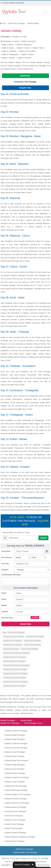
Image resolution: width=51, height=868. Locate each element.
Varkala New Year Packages (16, 786)
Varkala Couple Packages (15, 752)
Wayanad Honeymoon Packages (15, 674)
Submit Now (26, 624)
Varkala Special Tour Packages (17, 803)
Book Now (25, 76)
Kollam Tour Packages (33, 645)
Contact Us (36, 858)
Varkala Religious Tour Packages (18, 794)
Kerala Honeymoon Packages (14, 661)
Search (43, 538)
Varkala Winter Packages (15, 841)
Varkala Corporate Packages (16, 748)
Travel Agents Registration (20, 858)
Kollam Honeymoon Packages (14, 686)
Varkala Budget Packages (15, 735)
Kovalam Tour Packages (35, 637)
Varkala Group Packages (15, 769)
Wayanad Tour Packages (13, 641)
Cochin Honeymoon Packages (14, 657)
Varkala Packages (8, 720)
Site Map (45, 858)
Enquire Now (26, 88)
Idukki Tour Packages (11, 649)
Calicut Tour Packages (30, 649)
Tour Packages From (33, 723)
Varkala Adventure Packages (16, 731)
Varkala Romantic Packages (16, 799)
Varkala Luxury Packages (15, 782)
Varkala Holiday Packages (15, 773)
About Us (5, 858)
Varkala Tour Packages (33, 641)
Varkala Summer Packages (16, 811)
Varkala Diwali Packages (15, 756)
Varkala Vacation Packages (16, 833)
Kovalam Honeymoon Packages (15, 669)
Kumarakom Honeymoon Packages (16, 665)
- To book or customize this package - (25, 521)
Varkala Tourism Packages (15, 820)
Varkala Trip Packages (14, 828)
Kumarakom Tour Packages (14, 637)
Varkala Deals (26, 720)
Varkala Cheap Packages (15, 739)
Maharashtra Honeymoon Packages (17, 653)
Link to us (9, 862)
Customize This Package (25, 82)
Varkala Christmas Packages (16, 743)
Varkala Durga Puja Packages (17, 760)
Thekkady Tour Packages (13, 645)
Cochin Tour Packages (16, 632)
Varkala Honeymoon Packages (15, 678)
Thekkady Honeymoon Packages (16, 682)
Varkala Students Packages (16, 807)
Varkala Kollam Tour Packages (25, 852)
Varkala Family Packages (15, 765)
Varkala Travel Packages (15, 824)
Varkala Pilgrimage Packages (16, 790)
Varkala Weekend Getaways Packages (20, 837)
